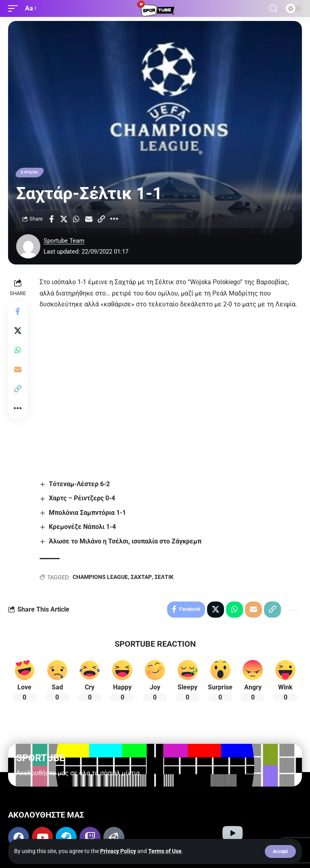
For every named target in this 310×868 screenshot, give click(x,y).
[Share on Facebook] (51, 219)
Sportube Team (64, 241)
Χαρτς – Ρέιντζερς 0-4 (82, 499)
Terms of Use (165, 851)
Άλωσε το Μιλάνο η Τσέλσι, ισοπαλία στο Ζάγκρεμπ (125, 541)
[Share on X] (64, 219)
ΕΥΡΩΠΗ (30, 172)
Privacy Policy (118, 851)
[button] (280, 851)
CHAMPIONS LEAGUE (100, 577)
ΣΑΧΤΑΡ (141, 577)
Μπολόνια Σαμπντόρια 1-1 (87, 513)
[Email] (89, 219)
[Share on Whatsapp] (76, 219)
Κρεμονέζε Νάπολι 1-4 (82, 527)
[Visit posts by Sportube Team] (28, 246)
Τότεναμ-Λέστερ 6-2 (79, 484)
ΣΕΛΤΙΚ (164, 577)
